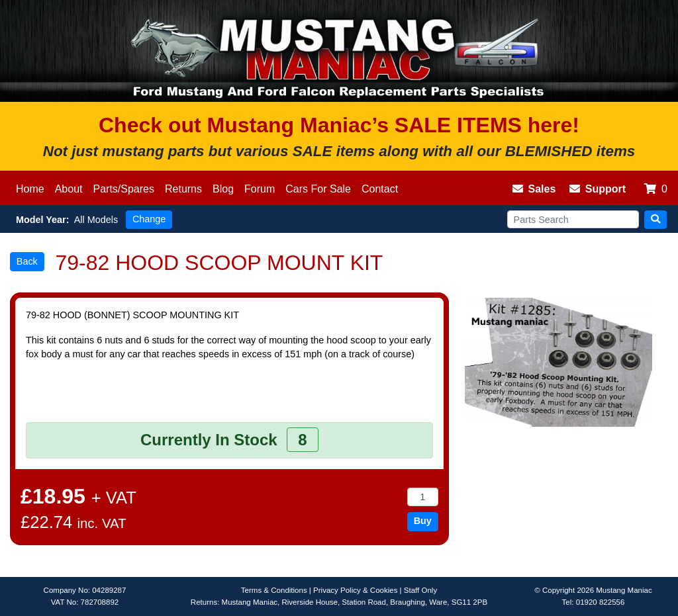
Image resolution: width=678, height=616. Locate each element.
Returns (183, 189)
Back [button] (27, 261)
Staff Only (420, 590)
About (69, 189)
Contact (380, 189)
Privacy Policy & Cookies (355, 590)
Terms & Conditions (274, 590)
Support (598, 189)
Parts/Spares (124, 189)
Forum (260, 189)
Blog (223, 189)
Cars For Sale (318, 189)
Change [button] (149, 219)
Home (30, 189)
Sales (534, 189)
